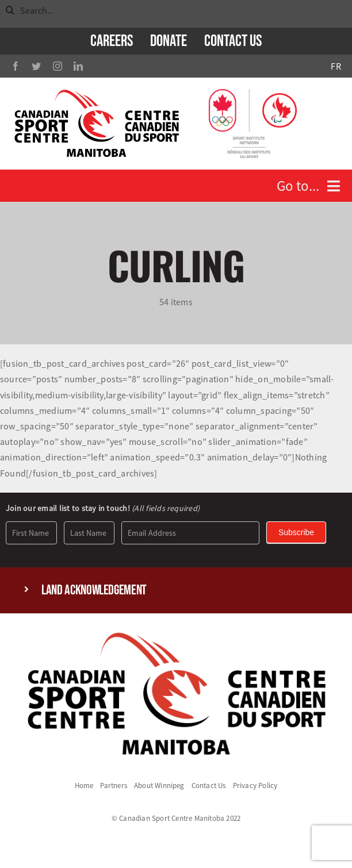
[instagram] (58, 66)
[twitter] (36, 66)
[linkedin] (78, 66)
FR (336, 66)
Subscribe (296, 532)
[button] (176, 591)
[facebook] (16, 66)
